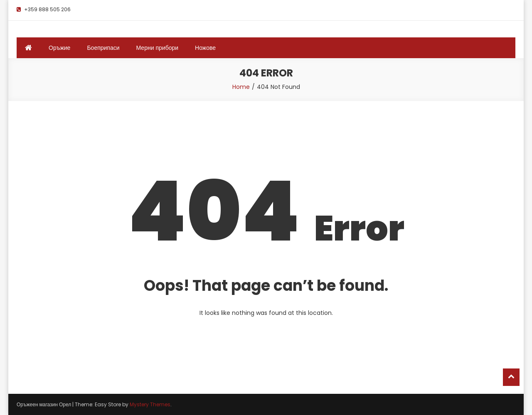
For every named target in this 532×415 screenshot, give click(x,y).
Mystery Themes (150, 404)
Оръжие (59, 48)
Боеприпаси (103, 48)
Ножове (205, 48)
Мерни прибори (158, 48)
